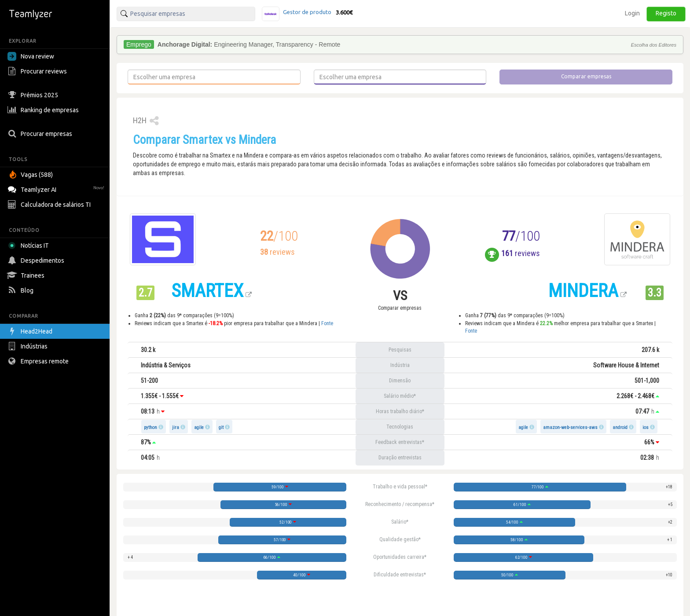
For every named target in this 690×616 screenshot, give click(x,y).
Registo (666, 13)
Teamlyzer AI (57, 189)
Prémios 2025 (34, 95)
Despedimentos (37, 260)
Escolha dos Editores (654, 45)
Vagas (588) (31, 175)
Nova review (31, 56)
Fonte (327, 323)
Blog (22, 290)
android (620, 427)
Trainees (27, 275)
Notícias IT (30, 246)
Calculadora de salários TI (50, 205)
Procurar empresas (41, 134)
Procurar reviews (38, 71)
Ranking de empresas (44, 110)
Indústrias (29, 346)
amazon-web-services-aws (570, 427)
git (221, 427)
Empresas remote (39, 361)
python (150, 427)
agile (199, 427)
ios (646, 427)
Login (632, 13)
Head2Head (31, 331)
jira (176, 427)
